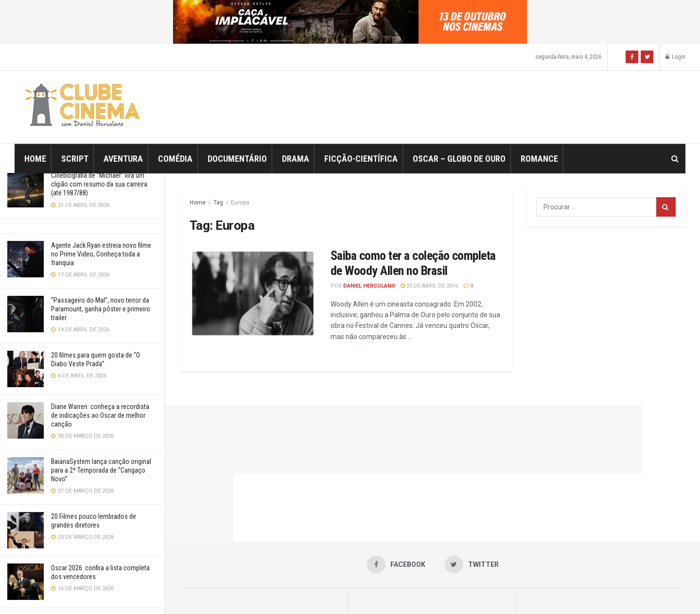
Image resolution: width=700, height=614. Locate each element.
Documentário (237, 159)
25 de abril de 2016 (429, 286)
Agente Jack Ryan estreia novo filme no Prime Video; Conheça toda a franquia (101, 254)
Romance (539, 159)
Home (35, 159)
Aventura (123, 159)
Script (75, 159)
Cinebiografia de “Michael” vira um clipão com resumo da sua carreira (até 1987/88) (99, 184)
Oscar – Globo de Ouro (459, 159)
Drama (296, 159)
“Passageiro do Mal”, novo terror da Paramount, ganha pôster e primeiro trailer (101, 309)
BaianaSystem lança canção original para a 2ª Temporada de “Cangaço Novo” (101, 470)
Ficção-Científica (361, 159)
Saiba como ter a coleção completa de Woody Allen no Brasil (413, 263)
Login (675, 57)
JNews (360, 593)
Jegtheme (520, 593)
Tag (218, 203)
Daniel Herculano (369, 286)
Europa (240, 203)
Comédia (175, 159)
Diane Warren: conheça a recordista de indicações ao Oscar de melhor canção (100, 415)
